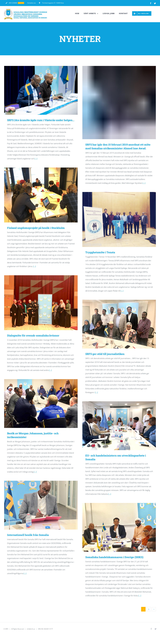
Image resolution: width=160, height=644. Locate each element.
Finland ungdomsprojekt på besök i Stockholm (36, 228)
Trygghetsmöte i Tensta (100, 252)
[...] (36, 159)
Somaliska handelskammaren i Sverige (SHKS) (114, 557)
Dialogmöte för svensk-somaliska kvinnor (33, 335)
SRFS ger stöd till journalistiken (105, 354)
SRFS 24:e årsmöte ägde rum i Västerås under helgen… (41, 120)
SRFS (7, 629)
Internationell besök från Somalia (28, 535)
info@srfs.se (31, 629)
